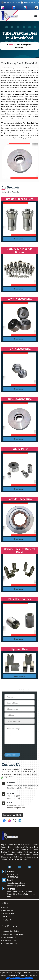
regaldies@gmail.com (30, 2)
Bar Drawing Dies (10, 940)
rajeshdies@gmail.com (26, 808)
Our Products (8, 911)
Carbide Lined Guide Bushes (14, 934)
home (12, 45)
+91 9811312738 (9, 2)
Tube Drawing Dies (10, 943)
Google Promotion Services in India (20, 978)
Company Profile (9, 914)
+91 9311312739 (23, 796)
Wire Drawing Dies (10, 937)
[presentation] (20, 740)
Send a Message (15, 744)
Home (6, 907)
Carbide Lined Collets (11, 931)
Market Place (8, 917)
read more (20, 239)
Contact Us (7, 920)
